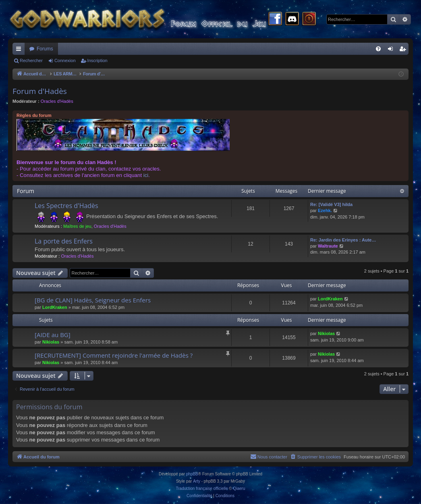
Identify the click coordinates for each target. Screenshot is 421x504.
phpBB (192, 474)
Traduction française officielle (202, 488)
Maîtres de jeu (77, 226)
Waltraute (328, 246)
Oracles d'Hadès (57, 101)
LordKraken (55, 307)
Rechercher (31, 60)
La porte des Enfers (64, 241)
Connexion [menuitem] (392, 50)
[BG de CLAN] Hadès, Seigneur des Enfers (93, 300)
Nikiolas (51, 342)
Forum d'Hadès (40, 91)
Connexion (65, 60)
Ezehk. (325, 210)
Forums (45, 49)
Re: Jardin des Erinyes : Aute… (343, 240)
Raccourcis (20, 50)
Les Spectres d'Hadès (66, 206)
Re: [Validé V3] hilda (331, 204)
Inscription (97, 60)
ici (146, 175)
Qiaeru (239, 488)
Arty (197, 481)
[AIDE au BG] (53, 335)
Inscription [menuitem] (404, 50)
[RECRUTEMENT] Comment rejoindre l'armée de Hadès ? (114, 355)
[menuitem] (378, 49)
